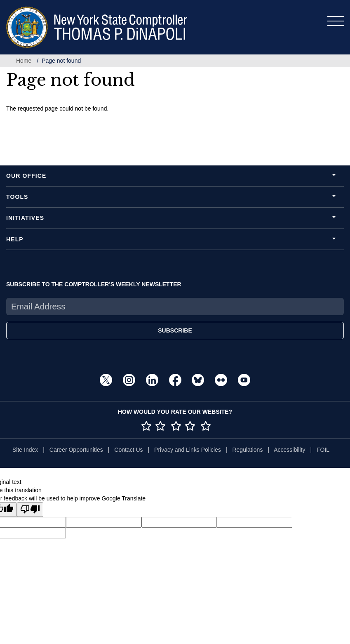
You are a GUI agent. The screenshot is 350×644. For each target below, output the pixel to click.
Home (24, 61)
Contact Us (128, 450)
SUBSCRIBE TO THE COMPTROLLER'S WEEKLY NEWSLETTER (94, 284)
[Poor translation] (30, 510)
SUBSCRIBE (175, 330)
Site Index (25, 450)
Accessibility (289, 450)
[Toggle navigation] (336, 21)
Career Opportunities (76, 450)
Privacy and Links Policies (188, 450)
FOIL (323, 450)
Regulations (247, 450)
